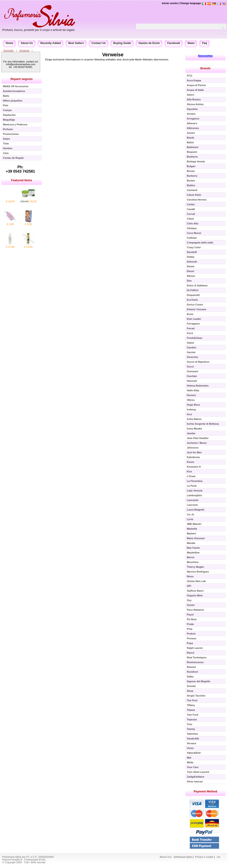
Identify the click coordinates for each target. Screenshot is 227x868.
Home (9, 43)
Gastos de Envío (149, 43)
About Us (27, 43)
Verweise (24, 50)
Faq (204, 43)
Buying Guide (122, 43)
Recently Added (51, 43)
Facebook (174, 43)
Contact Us (99, 43)
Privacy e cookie (204, 857)
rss (218, 857)
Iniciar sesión (170, 3)
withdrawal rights (183, 857)
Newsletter (205, 56)
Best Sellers (76, 43)
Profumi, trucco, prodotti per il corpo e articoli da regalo (38, 30)
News (191, 43)
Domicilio (9, 50)
